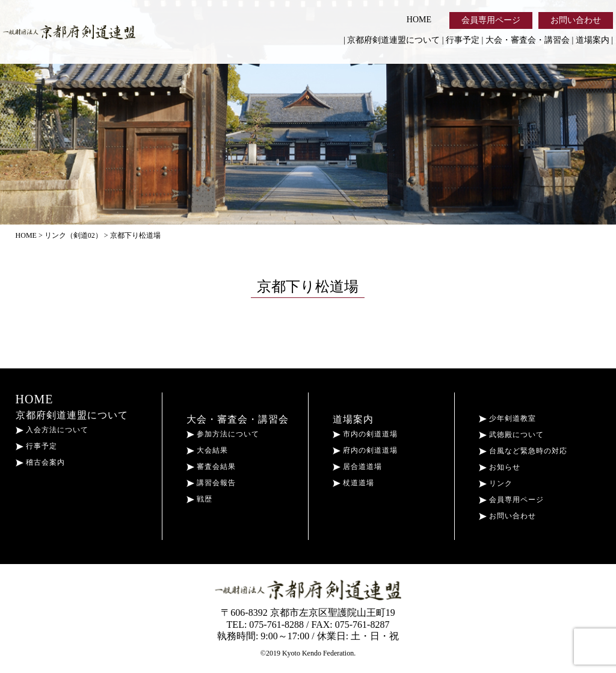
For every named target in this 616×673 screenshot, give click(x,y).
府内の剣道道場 (365, 450)
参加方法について (223, 434)
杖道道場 (353, 483)
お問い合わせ (576, 20)
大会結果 (207, 450)
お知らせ (500, 467)
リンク (496, 483)
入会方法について (52, 430)
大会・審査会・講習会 (528, 40)
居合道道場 (357, 467)
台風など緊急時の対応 (523, 451)
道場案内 (593, 40)
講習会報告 (211, 483)
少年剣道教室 (507, 418)
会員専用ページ (491, 20)
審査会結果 (211, 467)
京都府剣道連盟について (393, 40)
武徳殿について (511, 435)
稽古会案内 (40, 462)
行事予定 (463, 40)
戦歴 (199, 499)
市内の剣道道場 (365, 434)
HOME (419, 20)
